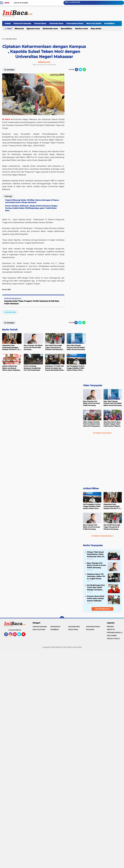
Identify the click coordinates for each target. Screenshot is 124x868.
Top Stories (97, 29)
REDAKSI (110, 627)
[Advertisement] (78, 13)
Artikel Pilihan (91, 489)
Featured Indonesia (22, 23)
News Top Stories (94, 23)
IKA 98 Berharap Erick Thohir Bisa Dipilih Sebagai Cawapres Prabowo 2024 (96, 587)
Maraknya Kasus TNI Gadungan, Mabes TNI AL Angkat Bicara (96, 576)
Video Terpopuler (93, 385)
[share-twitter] (80, 70)
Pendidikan (109, 23)
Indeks (8, 23)
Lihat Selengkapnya (103, 609)
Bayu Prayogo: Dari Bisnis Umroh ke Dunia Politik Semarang (91, 403)
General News (40, 23)
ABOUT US (111, 629)
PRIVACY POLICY (113, 639)
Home (7, 3)
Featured (20, 29)
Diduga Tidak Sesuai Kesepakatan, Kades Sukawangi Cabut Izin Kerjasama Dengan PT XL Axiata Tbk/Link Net (96, 554)
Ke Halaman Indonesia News (103, 536)
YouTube (25, 635)
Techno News (82, 29)
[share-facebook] (77, 70)
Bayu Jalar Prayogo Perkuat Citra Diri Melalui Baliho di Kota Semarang (113, 403)
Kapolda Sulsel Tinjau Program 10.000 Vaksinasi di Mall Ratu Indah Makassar (32, 302)
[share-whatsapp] (84, 70)
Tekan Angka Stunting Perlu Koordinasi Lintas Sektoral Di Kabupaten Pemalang (91, 424)
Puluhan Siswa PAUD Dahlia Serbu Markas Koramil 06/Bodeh (96, 598)
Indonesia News (56, 23)
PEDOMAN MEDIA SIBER (115, 632)
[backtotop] (62, 618)
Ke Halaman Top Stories (102, 433)
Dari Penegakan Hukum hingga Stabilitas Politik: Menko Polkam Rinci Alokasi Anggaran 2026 (92, 506)
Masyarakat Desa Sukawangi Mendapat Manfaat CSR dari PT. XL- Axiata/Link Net (113, 506)
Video (9, 29)
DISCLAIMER (112, 636)
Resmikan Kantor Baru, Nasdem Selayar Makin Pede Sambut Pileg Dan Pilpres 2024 (112, 424)
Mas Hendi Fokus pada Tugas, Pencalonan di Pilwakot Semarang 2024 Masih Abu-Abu (112, 527)
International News (75, 23)
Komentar (9, 70)
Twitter (20, 635)
